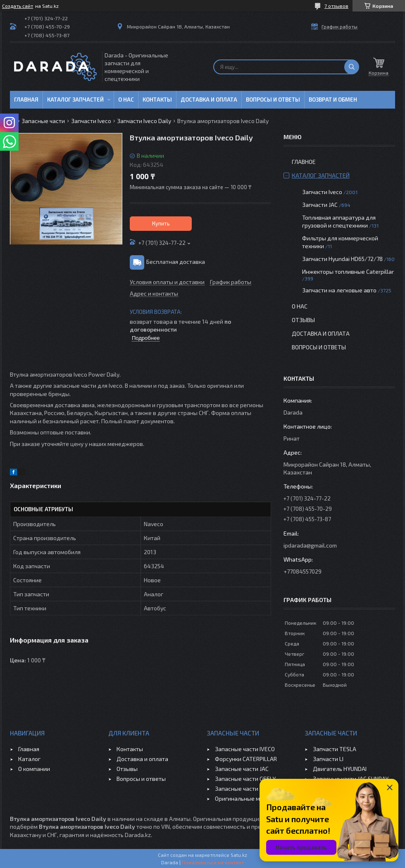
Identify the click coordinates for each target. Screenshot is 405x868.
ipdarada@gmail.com (310, 545)
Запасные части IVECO (245, 749)
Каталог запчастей (75, 100)
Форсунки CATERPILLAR (246, 759)
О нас (126, 100)
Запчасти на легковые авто (339, 290)
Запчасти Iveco (91, 121)
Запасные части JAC (242, 769)
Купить (161, 223)
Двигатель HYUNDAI (340, 769)
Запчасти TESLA (335, 749)
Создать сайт (18, 6)
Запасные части (43, 121)
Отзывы (303, 320)
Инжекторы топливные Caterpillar (348, 272)
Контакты (157, 100)
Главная (26, 100)
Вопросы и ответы (273, 100)
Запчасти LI (328, 759)
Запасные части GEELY (245, 779)
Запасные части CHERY (246, 789)
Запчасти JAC (320, 205)
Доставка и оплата (209, 100)
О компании (34, 769)
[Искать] (352, 67)
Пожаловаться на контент (213, 862)
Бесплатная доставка (176, 262)
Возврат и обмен (333, 100)
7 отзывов (336, 6)
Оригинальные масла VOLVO (253, 798)
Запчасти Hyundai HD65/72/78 (342, 259)
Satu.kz (239, 855)
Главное (304, 162)
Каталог (29, 759)
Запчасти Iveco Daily (144, 121)
